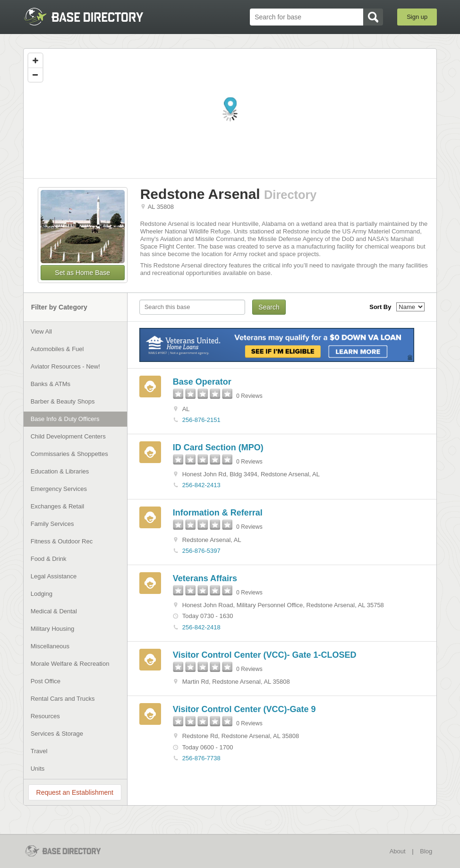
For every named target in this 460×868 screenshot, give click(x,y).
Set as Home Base (82, 273)
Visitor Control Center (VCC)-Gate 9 (244, 709)
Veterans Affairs (205, 578)
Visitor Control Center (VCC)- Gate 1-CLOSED (265, 655)
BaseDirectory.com (92, 17)
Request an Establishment (75, 792)
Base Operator (202, 382)
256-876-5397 (201, 551)
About (398, 851)
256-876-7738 (201, 758)
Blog (426, 851)
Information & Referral (218, 513)
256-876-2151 (201, 420)
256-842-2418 (201, 627)
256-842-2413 (201, 485)
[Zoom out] (35, 75)
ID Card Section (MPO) (218, 447)
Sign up (417, 17)
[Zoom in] (35, 60)
